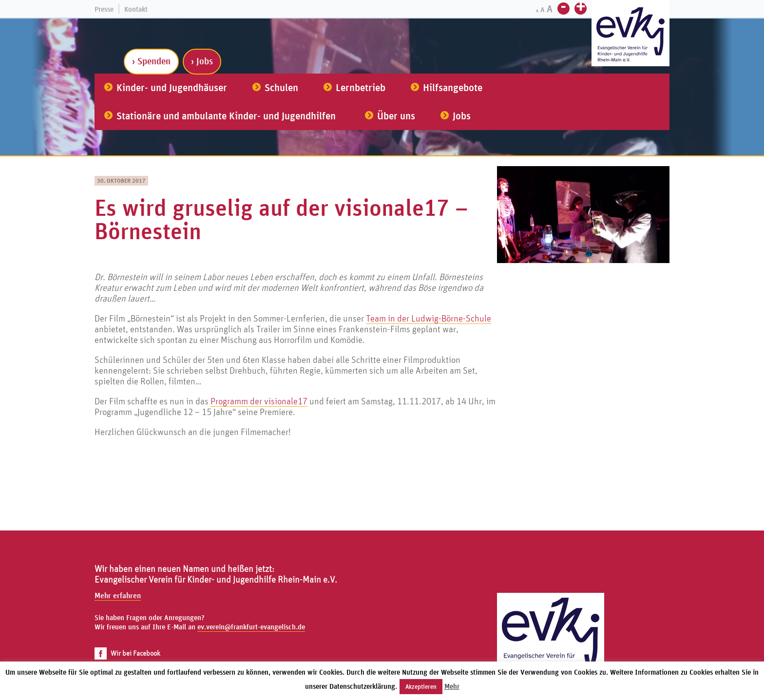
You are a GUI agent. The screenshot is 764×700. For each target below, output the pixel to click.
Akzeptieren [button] (421, 687)
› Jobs (202, 61)
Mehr (452, 686)
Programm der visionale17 (259, 401)
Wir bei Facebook (127, 653)
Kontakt (136, 9)
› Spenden (151, 61)
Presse (104, 9)
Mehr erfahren (118, 595)
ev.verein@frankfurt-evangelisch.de (251, 627)
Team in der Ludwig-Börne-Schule (429, 318)
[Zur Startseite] (630, 34)
